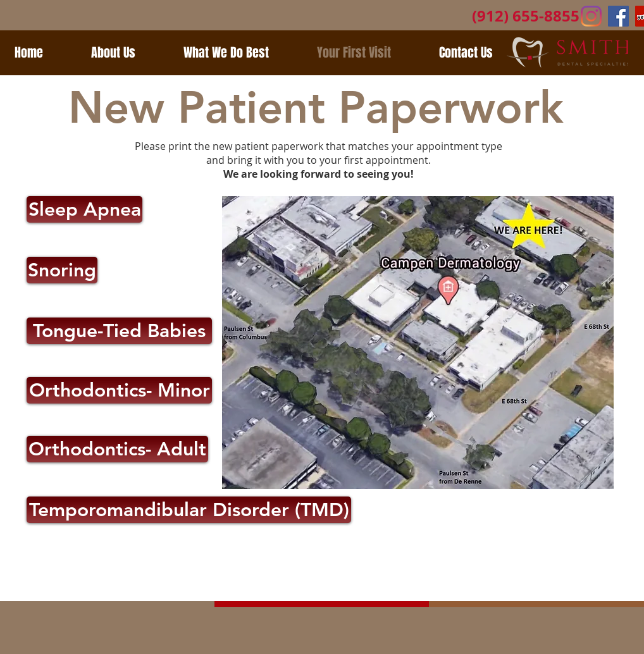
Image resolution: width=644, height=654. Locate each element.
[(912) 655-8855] (526, 16)
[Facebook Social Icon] (618, 16)
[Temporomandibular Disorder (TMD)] (189, 510)
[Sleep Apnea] (84, 209)
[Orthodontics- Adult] (117, 449)
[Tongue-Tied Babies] (119, 331)
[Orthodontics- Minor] (119, 390)
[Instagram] (591, 16)
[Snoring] (62, 270)
